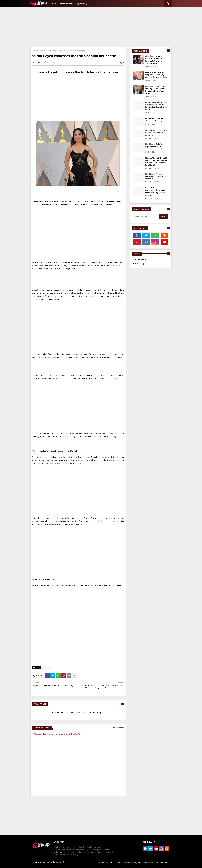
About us (110, 863)
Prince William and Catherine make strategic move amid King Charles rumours (155, 191)
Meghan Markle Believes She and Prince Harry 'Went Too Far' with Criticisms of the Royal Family (157, 161)
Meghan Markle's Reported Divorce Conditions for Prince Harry (156, 133)
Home (55, 4)
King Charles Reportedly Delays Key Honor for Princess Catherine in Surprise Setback (155, 60)
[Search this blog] (146, 216)
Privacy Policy (131, 863)
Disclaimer (143, 863)
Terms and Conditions (159, 863)
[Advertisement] (101, 27)
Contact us (119, 863)
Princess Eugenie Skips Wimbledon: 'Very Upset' (155, 120)
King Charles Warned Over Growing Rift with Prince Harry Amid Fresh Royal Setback (156, 90)
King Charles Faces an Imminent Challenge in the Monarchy (156, 176)
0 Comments (118, 728)
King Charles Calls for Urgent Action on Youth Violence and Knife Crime (155, 146)
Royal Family (81, 4)
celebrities (42, 51)
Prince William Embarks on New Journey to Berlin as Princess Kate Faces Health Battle (156, 106)
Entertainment (67, 4)
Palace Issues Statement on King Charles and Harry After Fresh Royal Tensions (156, 75)
